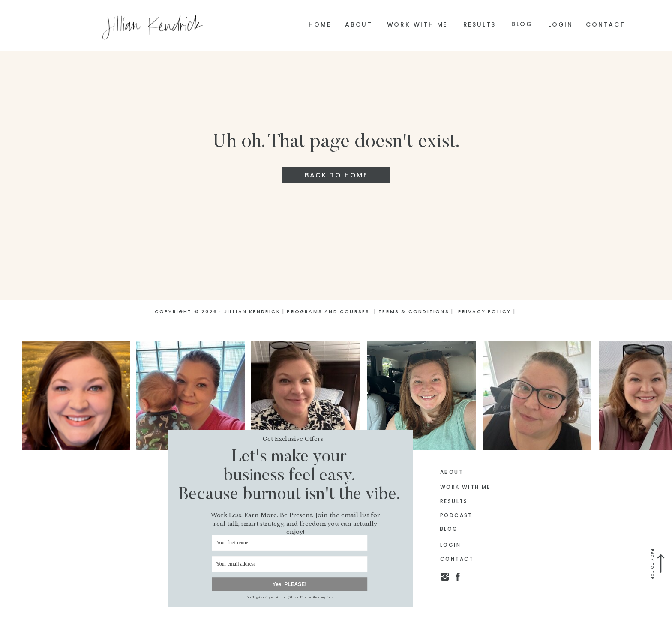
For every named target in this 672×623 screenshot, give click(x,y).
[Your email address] (289, 564)
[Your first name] (289, 543)
